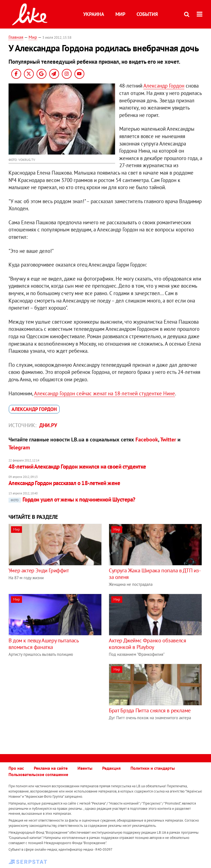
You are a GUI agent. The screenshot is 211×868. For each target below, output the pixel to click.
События (147, 14)
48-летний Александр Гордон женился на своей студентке (77, 467)
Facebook (147, 439)
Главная (16, 37)
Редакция (111, 768)
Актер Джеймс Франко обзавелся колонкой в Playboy (147, 644)
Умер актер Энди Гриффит (39, 570)
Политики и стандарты (153, 768)
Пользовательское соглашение (38, 774)
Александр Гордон (164, 86)
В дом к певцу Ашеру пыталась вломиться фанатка (44, 644)
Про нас (16, 768)
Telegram (19, 447)
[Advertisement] (55, 702)
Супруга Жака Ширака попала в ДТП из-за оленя (155, 574)
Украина (94, 14)
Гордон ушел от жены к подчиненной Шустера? (72, 499)
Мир (120, 14)
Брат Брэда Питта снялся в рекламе (150, 710)
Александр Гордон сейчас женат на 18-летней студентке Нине (105, 393)
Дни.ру (48, 425)
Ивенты (85, 768)
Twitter (168, 439)
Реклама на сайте (51, 768)
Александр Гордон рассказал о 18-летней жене (64, 483)
